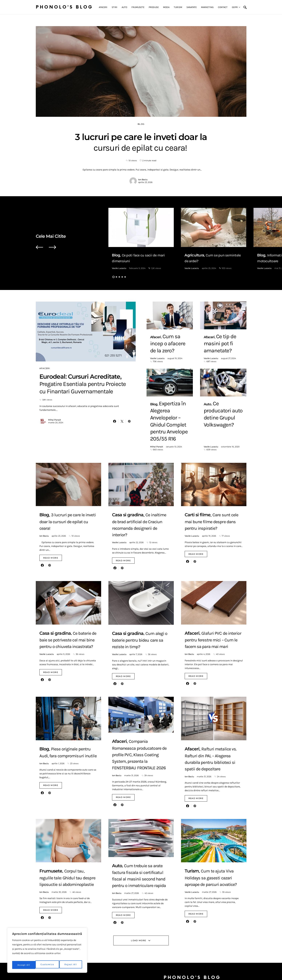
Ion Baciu (143, 180)
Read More (51, 545)
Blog (141, 124)
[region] (47, 952)
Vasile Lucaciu (119, 268)
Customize (24, 965)
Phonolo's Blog (64, 7)
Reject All (48, 965)
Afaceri (45, 368)
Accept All (71, 965)
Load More (138, 928)
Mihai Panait (55, 433)
